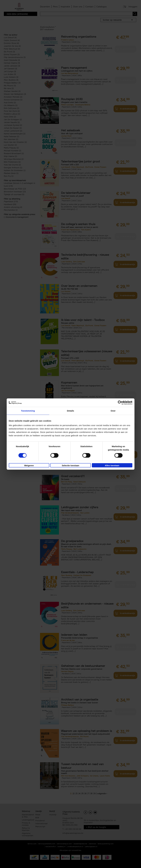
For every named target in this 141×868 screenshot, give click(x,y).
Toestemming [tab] (28, 411)
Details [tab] (71, 411)
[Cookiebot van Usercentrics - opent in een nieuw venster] (120, 403)
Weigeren (29, 465)
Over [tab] (113, 411)
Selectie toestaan (70, 465)
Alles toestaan (112, 465)
